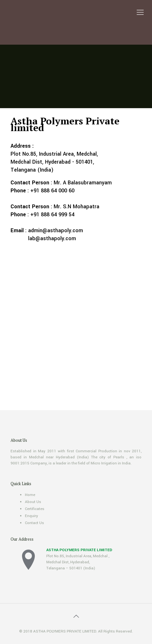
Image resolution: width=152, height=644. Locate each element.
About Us (33, 502)
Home (30, 495)
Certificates (35, 509)
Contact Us (34, 523)
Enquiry (31, 516)
